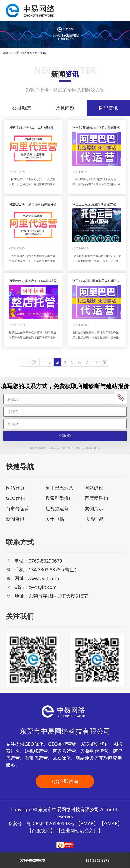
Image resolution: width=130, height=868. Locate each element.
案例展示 (94, 508)
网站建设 (94, 488)
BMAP (87, 823)
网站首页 (26, 53)
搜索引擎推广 (59, 498)
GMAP (111, 823)
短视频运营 (57, 508)
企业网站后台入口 (80, 830)
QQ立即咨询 (65, 781)
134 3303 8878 (97, 860)
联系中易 (94, 519)
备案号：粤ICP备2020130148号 (41, 823)
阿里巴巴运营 (59, 488)
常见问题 (65, 108)
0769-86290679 (32, 860)
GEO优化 (15, 498)
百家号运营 (18, 508)
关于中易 (55, 519)
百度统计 (41, 830)
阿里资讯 (108, 108)
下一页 (100, 362)
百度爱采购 (96, 498)
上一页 (30, 362)
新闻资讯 (15, 519)
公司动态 (22, 108)
